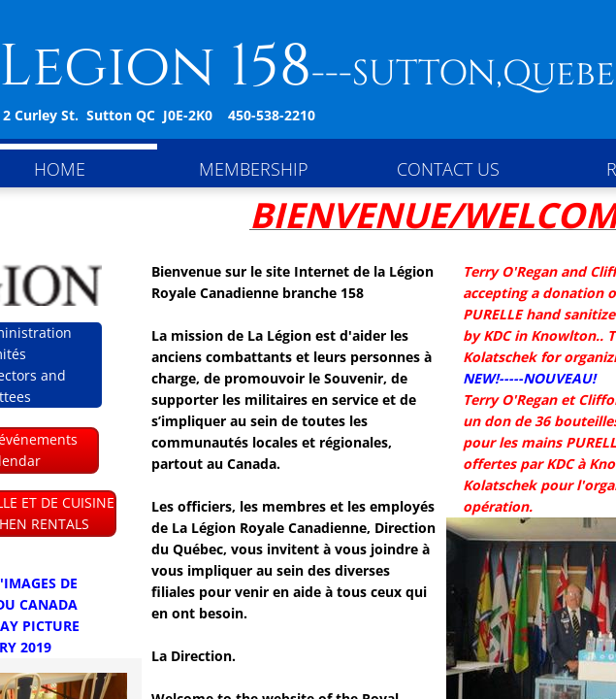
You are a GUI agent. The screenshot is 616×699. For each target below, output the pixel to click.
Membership (254, 169)
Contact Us (448, 169)
